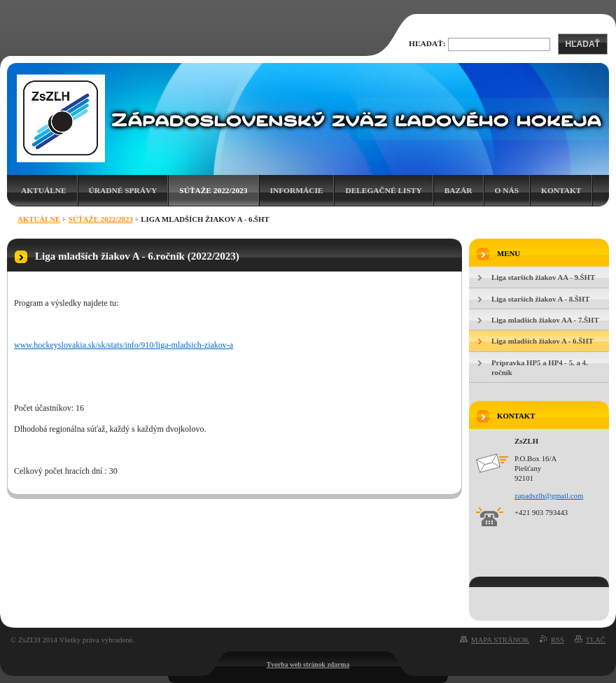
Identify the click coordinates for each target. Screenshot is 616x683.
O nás (507, 190)
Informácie (297, 190)
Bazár (458, 190)
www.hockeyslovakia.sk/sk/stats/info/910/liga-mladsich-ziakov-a (124, 345)
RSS (558, 640)
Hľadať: (427, 43)
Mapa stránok (500, 640)
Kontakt (561, 190)
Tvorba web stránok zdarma (308, 664)
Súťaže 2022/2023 (213, 190)
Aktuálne (44, 190)
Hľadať (583, 44)
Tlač (596, 640)
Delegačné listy (383, 190)
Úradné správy (123, 190)
